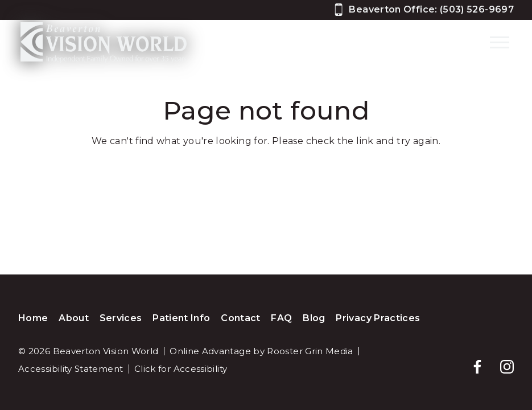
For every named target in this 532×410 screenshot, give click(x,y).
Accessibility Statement (71, 369)
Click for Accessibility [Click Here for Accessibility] (181, 369)
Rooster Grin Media (310, 351)
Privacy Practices (378, 318)
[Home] (98, 43)
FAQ (281, 318)
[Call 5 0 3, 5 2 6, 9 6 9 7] (424, 10)
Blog (314, 318)
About (74, 318)
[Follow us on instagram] (501, 361)
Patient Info (181, 318)
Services (121, 318)
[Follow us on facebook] (472, 361)
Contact (241, 318)
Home (33, 318)
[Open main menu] (500, 42)
